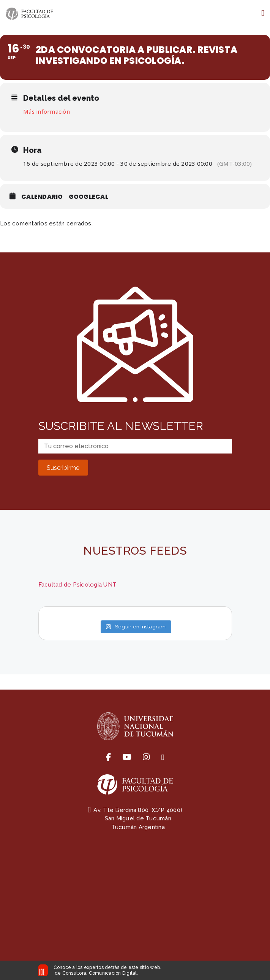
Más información (47, 111)
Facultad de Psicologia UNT (78, 585)
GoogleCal (88, 197)
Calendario (42, 197)
